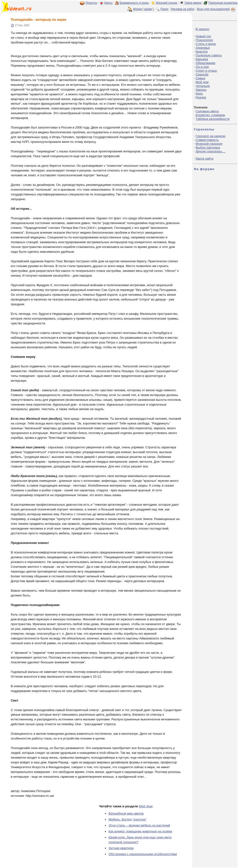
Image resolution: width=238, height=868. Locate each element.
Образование (205, 63)
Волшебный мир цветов (126, 813)
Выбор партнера (208, 147)
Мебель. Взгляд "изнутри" (127, 819)
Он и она (202, 67)
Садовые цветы (207, 111)
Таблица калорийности (212, 119)
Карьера (202, 59)
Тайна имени (193, 3)
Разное (201, 97)
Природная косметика (223, 3)
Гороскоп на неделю (210, 136)
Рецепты (91, 3)
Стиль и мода (206, 44)
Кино (199, 94)
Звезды (201, 90)
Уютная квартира (121, 848)
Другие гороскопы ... (210, 151)
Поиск (164, 9)
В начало (202, 29)
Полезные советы (209, 55)
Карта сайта (204, 158)
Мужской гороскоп (209, 144)
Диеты (108, 3)
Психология (204, 40)
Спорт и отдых (206, 71)
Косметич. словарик (210, 115)
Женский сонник (166, 3)
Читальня (203, 86)
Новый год (203, 36)
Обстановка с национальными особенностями (143, 854)
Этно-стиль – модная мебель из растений (139, 825)
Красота (202, 51)
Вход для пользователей (217, 9)
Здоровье (203, 48)
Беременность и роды (134, 3)
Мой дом (202, 82)
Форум (137, 9)
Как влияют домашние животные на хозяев (140, 831)
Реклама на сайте (183, 9)
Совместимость (207, 140)
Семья (200, 78)
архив (148, 9)
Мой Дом (146, 806)
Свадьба (202, 74)
